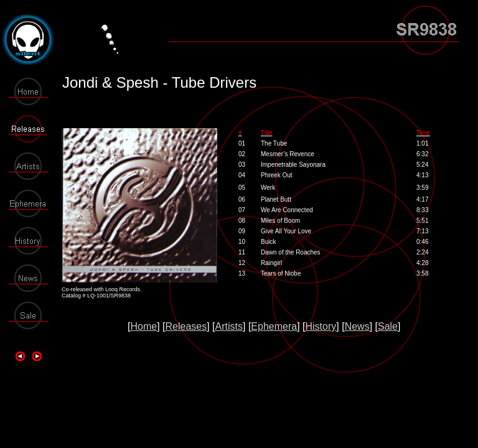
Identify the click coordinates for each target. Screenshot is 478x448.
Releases (186, 326)
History (321, 326)
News (357, 326)
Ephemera (274, 326)
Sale (388, 326)
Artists (229, 326)
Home (143, 326)
